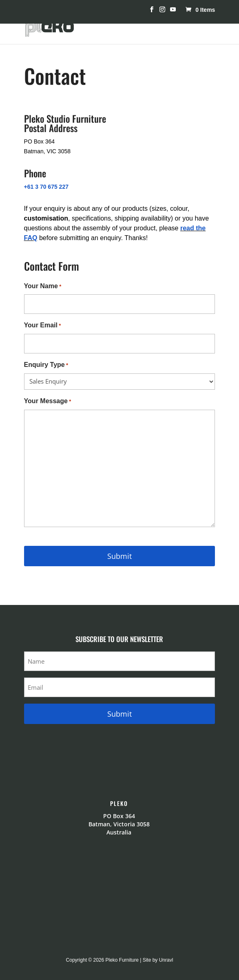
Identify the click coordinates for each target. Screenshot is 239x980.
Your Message (48, 402)
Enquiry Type (46, 365)
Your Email (43, 326)
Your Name (43, 287)
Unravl (166, 960)
